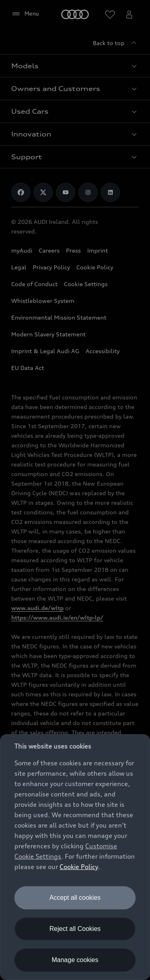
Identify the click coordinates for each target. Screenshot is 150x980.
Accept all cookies (75, 898)
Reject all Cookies (75, 929)
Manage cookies (75, 960)
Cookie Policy (79, 867)
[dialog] (75, 857)
